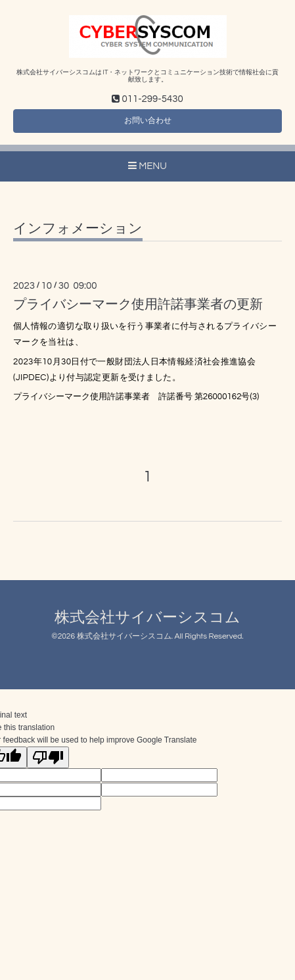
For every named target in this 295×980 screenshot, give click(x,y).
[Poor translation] (48, 757)
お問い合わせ (148, 121)
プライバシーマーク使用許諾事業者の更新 (138, 305)
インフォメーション (78, 229)
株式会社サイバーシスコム (147, 618)
